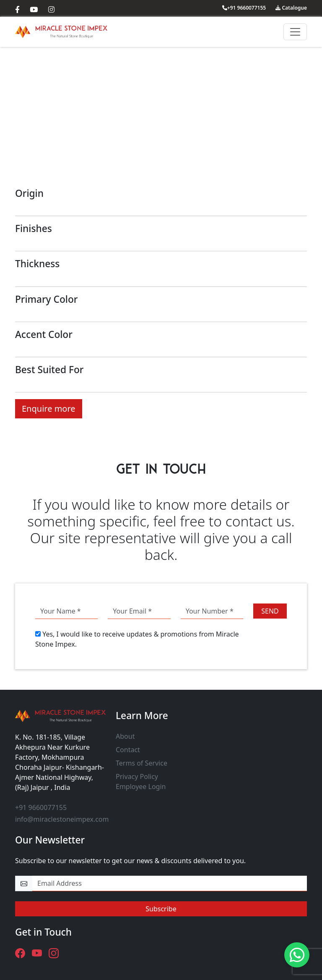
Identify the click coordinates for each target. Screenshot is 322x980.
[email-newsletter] (170, 883)
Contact (128, 750)
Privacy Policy (137, 776)
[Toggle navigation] (295, 32)
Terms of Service (142, 763)
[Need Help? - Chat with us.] (297, 955)
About (125, 736)
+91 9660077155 (244, 8)
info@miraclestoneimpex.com (62, 819)
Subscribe (161, 909)
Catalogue (291, 8)
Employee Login (141, 787)
